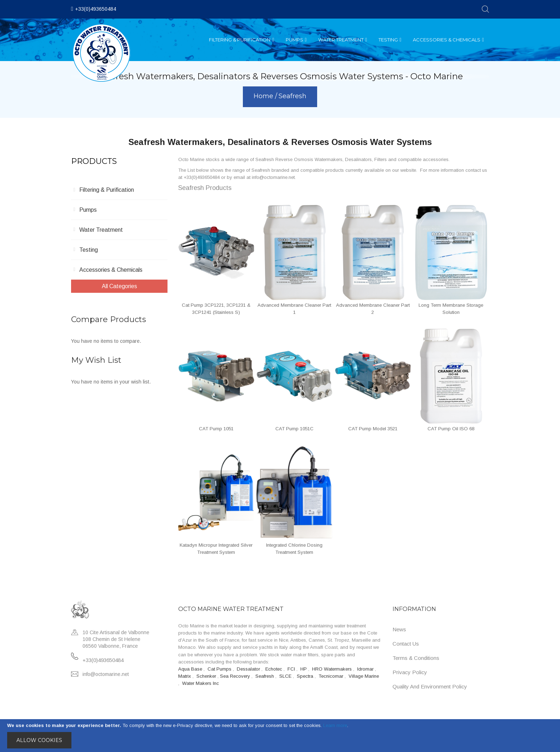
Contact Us (406, 644)
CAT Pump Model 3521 (373, 429)
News (399, 629)
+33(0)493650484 (96, 9)
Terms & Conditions (416, 658)
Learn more (335, 725)
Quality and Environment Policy (430, 686)
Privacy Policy (410, 672)
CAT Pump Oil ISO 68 (451, 429)
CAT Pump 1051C (294, 429)
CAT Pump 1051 (216, 429)
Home (264, 96)
